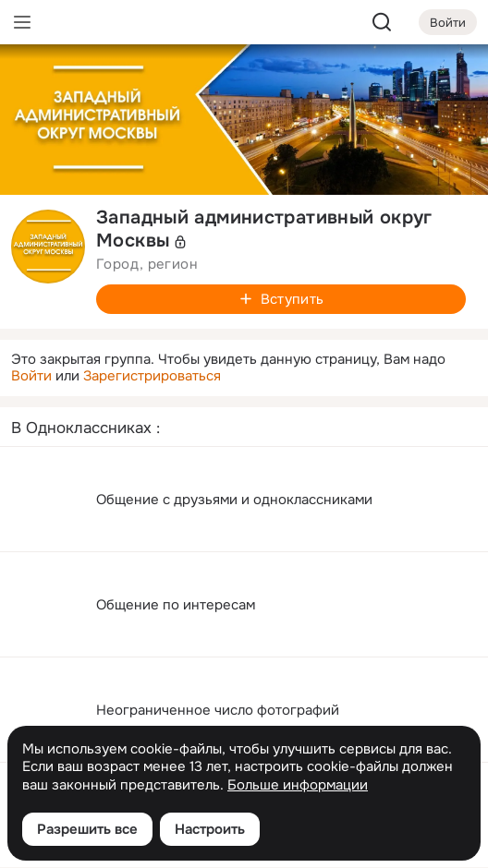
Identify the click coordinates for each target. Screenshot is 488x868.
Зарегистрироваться (152, 376)
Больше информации (298, 785)
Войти (31, 376)
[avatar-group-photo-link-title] (48, 247)
